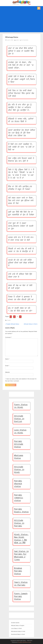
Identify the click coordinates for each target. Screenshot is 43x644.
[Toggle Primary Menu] (39, 8)
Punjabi (9, 320)
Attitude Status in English (19, 419)
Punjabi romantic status (19, 498)
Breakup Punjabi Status (18, 571)
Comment (8, 337)
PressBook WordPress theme (24, 642)
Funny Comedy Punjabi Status (21, 596)
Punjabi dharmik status (18, 484)
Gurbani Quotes (15, 623)
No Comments (25, 40)
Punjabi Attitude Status (19, 444)
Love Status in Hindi (16, 628)
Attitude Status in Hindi (19, 469)
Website (7, 372)
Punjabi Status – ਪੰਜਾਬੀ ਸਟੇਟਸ (21, 2)
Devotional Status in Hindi (18, 634)
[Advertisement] (21, 21)
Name (7, 359)
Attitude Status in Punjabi (19, 523)
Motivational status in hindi (18, 631)
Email (7, 366)
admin (17, 40)
